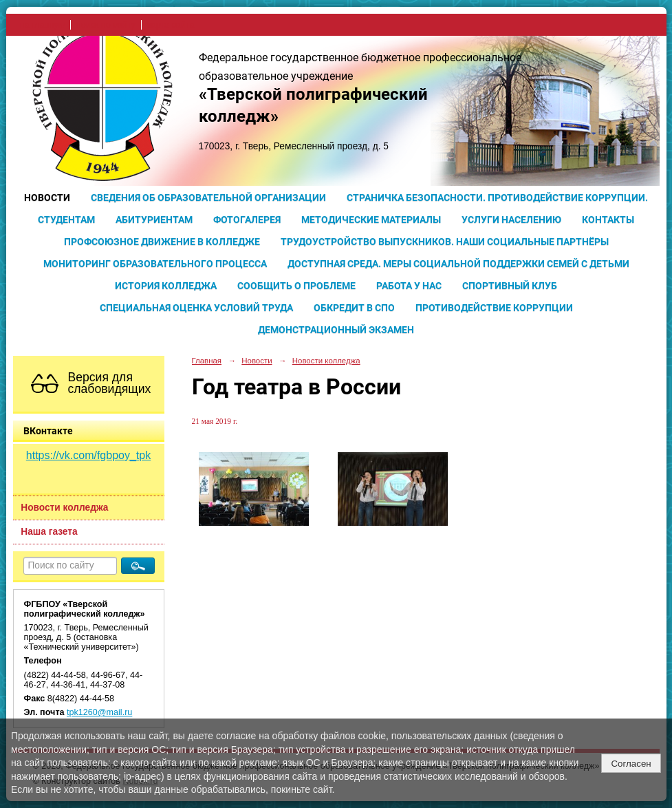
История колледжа (166, 286)
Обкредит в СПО (354, 308)
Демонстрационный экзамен (336, 330)
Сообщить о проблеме (296, 286)
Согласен (631, 764)
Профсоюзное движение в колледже (162, 242)
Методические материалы (371, 220)
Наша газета (49, 532)
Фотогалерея (247, 220)
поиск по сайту (106, 25)
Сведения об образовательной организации (208, 198)
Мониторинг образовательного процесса (155, 264)
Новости (47, 198)
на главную (42, 25)
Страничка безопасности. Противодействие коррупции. (497, 198)
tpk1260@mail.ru (99, 712)
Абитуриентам (154, 220)
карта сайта (171, 25)
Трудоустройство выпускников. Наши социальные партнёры (445, 242)
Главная (207, 361)
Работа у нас (409, 286)
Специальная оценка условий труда (196, 308)
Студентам (66, 220)
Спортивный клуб (510, 286)
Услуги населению (511, 220)
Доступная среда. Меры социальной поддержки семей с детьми (458, 264)
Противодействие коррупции (494, 308)
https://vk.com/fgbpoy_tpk (88, 455)
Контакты (608, 220)
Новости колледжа (64, 508)
